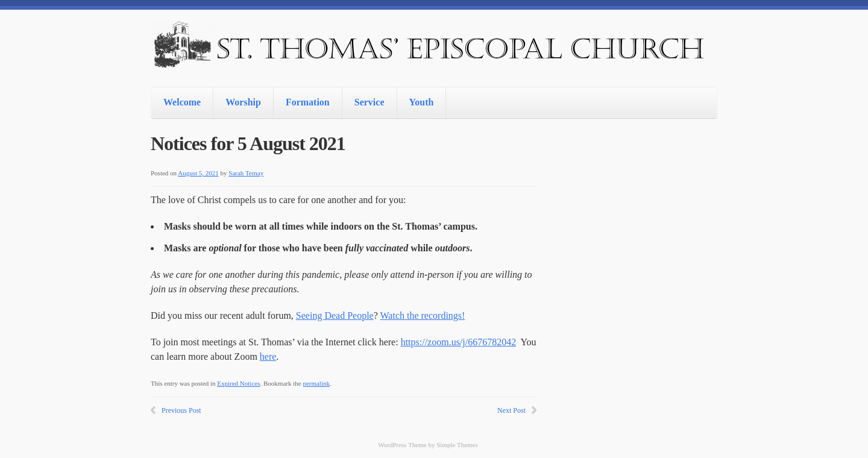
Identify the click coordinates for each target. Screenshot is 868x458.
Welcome (182, 102)
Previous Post (181, 410)
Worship (243, 102)
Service (370, 102)
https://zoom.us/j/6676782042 (459, 342)
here (268, 356)
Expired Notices (238, 383)
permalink (316, 383)
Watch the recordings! (423, 315)
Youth (422, 102)
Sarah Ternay (246, 173)
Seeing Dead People (335, 315)
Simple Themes (457, 445)
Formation (308, 102)
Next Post (511, 410)
